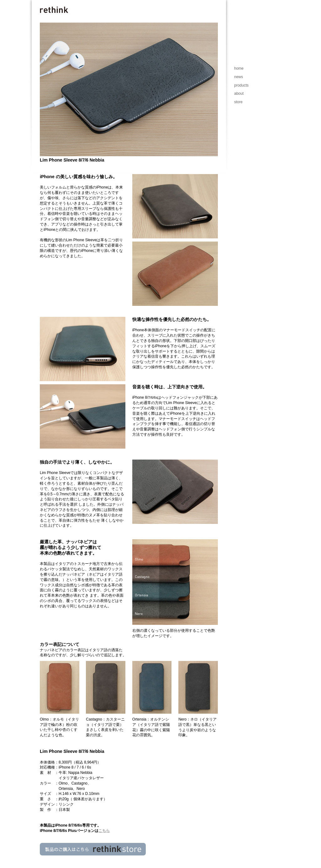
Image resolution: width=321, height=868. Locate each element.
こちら (104, 831)
